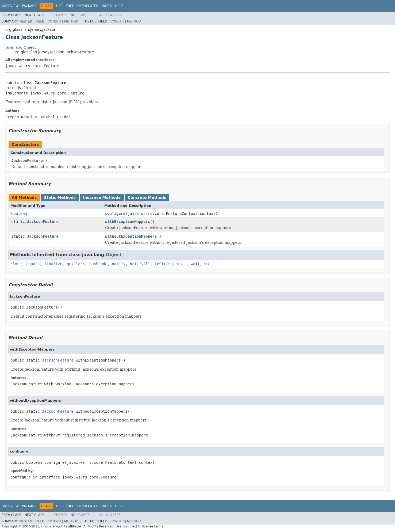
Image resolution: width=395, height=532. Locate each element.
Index (107, 6)
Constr (54, 21)
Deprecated (88, 6)
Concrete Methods (147, 197)
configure (115, 214)
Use (59, 6)
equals (33, 264)
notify (119, 264)
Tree (70, 6)
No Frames (80, 15)
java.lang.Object (21, 47)
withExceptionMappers (128, 222)
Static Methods (60, 197)
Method (71, 21)
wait (182, 264)
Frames (61, 15)
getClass (76, 264)
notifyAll (140, 264)
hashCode (98, 264)
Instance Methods (102, 197)
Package (29, 6)
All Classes (110, 15)
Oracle (46, 526)
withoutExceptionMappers (131, 236)
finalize (53, 264)
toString (164, 264)
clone (16, 264)
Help (119, 6)
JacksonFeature (27, 161)
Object (30, 88)
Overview (10, 6)
